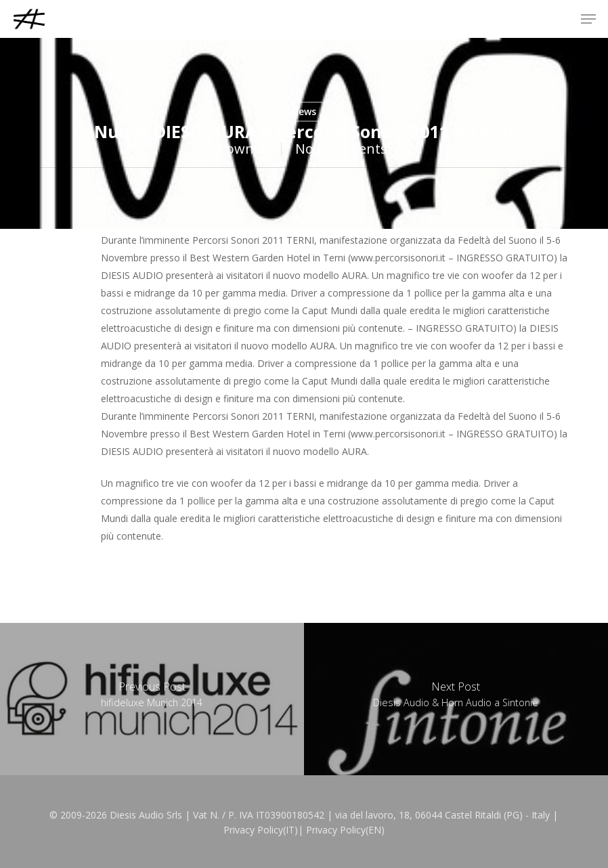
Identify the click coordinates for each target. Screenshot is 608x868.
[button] (588, 19)
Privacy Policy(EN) (345, 830)
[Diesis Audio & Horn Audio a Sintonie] (456, 699)
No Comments (341, 149)
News (304, 111)
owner (247, 149)
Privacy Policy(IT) (261, 830)
